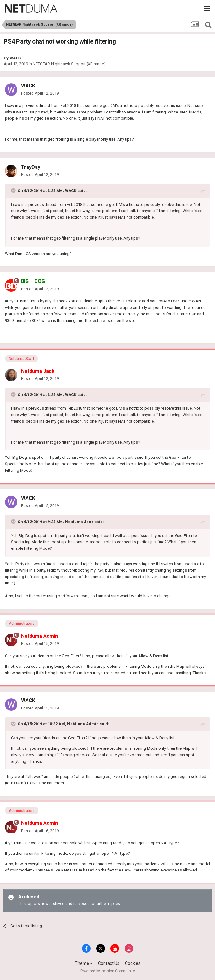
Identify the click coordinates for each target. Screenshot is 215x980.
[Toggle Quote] (14, 190)
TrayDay (31, 167)
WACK (15, 58)
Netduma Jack (79, 522)
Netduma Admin (83, 724)
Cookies (133, 963)
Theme (84, 963)
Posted (40, 93)
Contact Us (109, 963)
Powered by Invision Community (108, 971)
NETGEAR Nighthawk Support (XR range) (69, 64)
